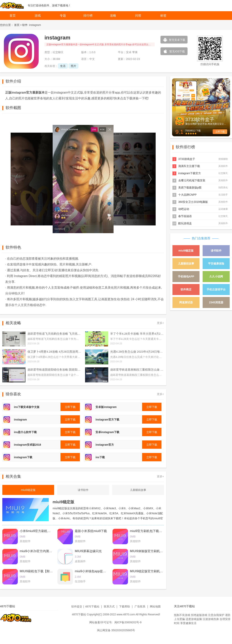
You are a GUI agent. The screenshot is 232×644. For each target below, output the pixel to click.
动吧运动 (184, 209)
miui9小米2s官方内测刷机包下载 (42, 551)
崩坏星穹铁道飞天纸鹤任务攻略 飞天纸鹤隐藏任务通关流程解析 (54, 334)
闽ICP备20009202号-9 (128, 622)
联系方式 (109, 606)
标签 (163, 16)
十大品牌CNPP (187, 195)
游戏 (38, 16)
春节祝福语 (185, 216)
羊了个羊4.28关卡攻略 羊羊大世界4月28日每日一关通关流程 (137, 334)
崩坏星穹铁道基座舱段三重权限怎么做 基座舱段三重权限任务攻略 (137, 370)
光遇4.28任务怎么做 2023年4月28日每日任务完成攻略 (137, 352)
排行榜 (88, 16)
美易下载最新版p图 (190, 188)
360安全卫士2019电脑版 (193, 202)
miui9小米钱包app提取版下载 (95, 571)
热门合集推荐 (201, 238)
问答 (138, 16)
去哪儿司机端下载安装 (192, 180)
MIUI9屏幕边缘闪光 (88, 551)
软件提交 (77, 606)
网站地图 (155, 606)
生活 (63, 66)
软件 (25, 25)
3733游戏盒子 (187, 159)
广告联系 (140, 606)
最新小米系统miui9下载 (91, 531)
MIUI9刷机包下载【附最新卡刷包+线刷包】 (49, 571)
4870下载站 (92, 606)
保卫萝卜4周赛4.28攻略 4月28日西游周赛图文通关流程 (54, 352)
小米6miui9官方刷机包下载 (38, 531)
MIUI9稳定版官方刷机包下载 (150, 571)
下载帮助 (125, 606)
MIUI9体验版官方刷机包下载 (150, 551)
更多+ (160, 323)
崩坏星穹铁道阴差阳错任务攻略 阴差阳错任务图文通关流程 (54, 370)
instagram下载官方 (190, 173)
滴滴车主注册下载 (189, 166)
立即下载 (220, 132)
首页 (13, 16)
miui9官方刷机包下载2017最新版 (153, 531)
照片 (73, 66)
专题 (63, 16)
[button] (16, 179)
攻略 (113, 16)
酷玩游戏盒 (185, 223)
